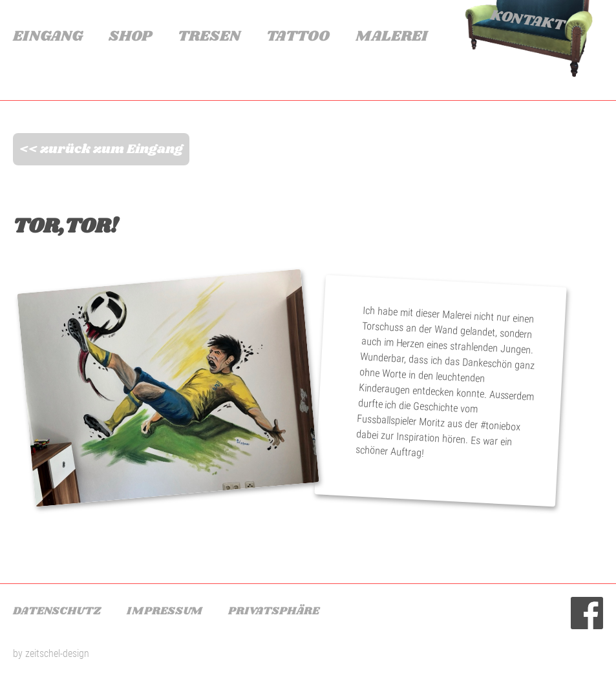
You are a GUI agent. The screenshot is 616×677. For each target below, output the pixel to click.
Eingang (48, 36)
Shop (130, 36)
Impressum (165, 611)
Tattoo (298, 36)
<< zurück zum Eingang (101, 149)
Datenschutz (57, 611)
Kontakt (527, 20)
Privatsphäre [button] (274, 611)
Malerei (391, 36)
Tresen (209, 36)
